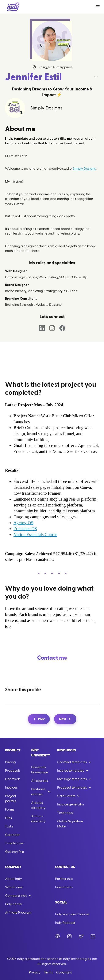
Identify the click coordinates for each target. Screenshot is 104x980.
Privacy (35, 972)
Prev (38, 719)
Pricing (10, 762)
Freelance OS (25, 529)
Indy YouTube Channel (72, 914)
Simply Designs (84, 169)
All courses (40, 781)
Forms (10, 809)
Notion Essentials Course (35, 535)
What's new (14, 887)
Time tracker (15, 843)
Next (66, 719)
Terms (48, 972)
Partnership (64, 879)
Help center (14, 904)
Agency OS (23, 523)
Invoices (11, 788)
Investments (64, 887)
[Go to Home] (13, 7)
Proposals (13, 771)
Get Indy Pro (15, 852)
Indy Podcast (65, 923)
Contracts (13, 779)
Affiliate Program (18, 913)
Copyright (64, 972)
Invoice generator (71, 804)
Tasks (9, 826)
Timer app (65, 813)
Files (8, 818)
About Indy (14, 879)
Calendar (12, 835)
